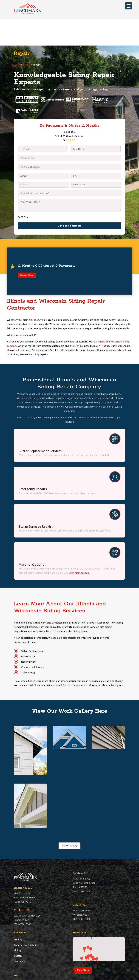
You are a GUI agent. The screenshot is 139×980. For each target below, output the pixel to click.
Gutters (18, 929)
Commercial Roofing (25, 918)
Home (17, 38)
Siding (27, 38)
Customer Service (24, 963)
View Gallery (69, 819)
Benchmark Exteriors (50, 978)
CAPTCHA (23, 190)
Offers (17, 958)
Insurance (19, 934)
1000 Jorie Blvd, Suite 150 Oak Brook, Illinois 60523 (84, 856)
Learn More (27, 249)
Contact (18, 954)
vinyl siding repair (79, 546)
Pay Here (83, 944)
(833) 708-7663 (23, 875)
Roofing (18, 913)
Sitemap (19, 967)
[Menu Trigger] (129, 6)
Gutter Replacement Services (40, 424)
